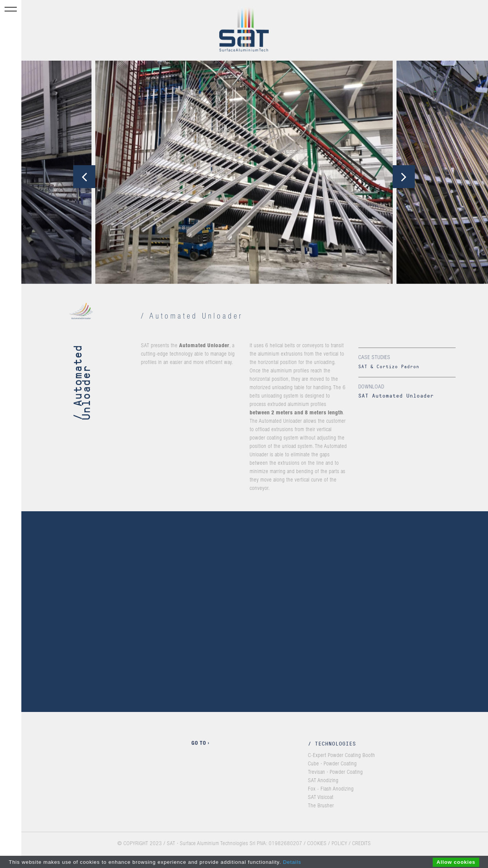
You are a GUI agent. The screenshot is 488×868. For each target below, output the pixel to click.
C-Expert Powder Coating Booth (342, 756)
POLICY (340, 844)
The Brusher (321, 806)
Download (371, 387)
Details (292, 862)
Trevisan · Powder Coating (335, 773)
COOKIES (317, 844)
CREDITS (362, 844)
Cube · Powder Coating (332, 764)
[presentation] (84, 177)
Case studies (374, 358)
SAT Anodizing (323, 781)
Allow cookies (456, 862)
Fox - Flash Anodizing (331, 789)
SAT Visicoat (321, 798)
